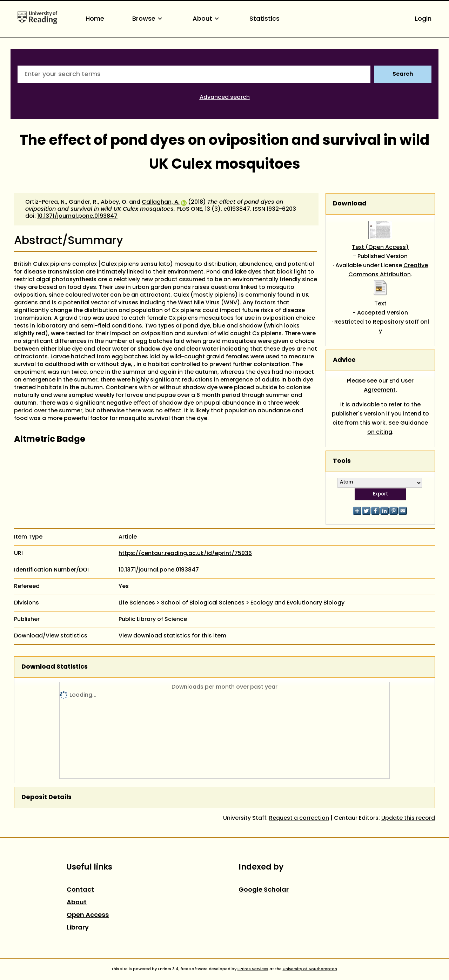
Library (78, 928)
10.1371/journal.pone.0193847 (77, 216)
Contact (80, 890)
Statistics (264, 19)
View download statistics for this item (172, 636)
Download (350, 204)
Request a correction (299, 818)
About (207, 19)
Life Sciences (137, 603)
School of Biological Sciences (203, 603)
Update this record (408, 818)
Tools (342, 461)
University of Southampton (310, 969)
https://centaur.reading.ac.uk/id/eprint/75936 (185, 554)
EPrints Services (253, 969)
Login (423, 19)
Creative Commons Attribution (388, 270)
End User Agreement (389, 386)
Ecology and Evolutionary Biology (297, 603)
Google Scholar (264, 890)
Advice (344, 360)
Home (95, 19)
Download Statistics (55, 667)
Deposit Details (46, 797)
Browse (148, 19)
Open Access (88, 915)
